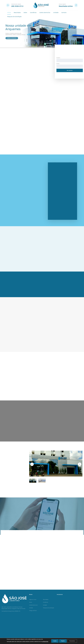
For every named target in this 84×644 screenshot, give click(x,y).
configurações (45, 642)
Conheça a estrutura (12, 38)
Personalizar (72, 641)
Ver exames (70, 70)
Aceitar (55, 641)
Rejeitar (63, 641)
